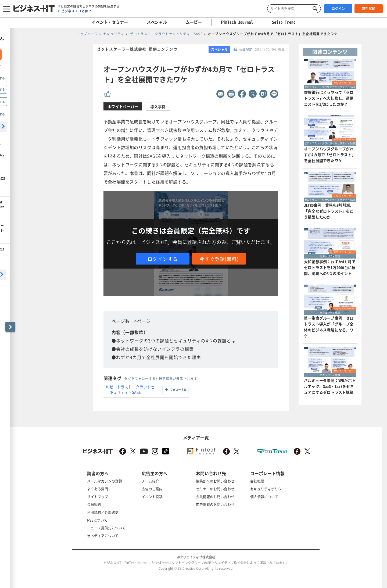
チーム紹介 (150, 481)
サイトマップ (98, 496)
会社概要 (257, 481)
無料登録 (369, 8)
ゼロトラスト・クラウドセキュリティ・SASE (132, 389)
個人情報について (264, 496)
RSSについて (97, 520)
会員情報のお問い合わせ (215, 496)
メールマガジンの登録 (105, 481)
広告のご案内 (152, 489)
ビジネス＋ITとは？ (76, 11)
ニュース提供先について (106, 528)
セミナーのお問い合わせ (215, 489)
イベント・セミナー (110, 22)
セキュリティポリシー (268, 489)
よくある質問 (98, 489)
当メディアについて (103, 535)
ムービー (194, 22)
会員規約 (94, 504)
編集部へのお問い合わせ (215, 481)
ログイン (338, 9)
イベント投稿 (152, 496)
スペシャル (157, 22)
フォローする (178, 390)
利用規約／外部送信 (103, 512)
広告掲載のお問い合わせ (215, 504)
